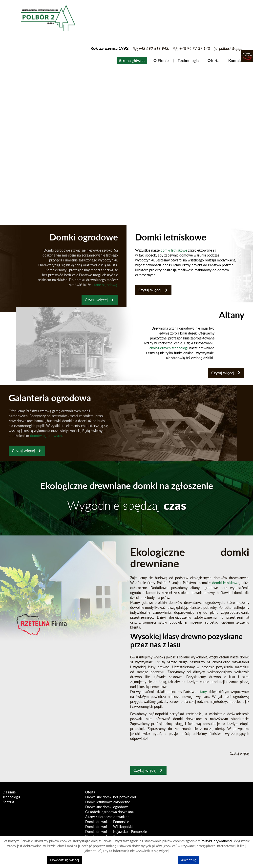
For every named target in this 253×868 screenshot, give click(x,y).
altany (202, 692)
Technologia (188, 60)
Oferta (213, 60)
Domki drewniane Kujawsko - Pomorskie (116, 832)
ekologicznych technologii (169, 348)
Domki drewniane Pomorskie (107, 822)
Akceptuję (189, 860)
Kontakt (235, 60)
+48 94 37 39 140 (195, 48)
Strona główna (132, 60)
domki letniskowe (174, 250)
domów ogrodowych (46, 436)
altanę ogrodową (104, 285)
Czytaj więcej (96, 300)
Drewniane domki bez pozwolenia (111, 797)
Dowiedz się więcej (64, 860)
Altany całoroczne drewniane (107, 817)
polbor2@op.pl (231, 48)
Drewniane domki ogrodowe (107, 807)
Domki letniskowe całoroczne (108, 802)
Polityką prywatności (216, 841)
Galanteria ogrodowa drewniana (109, 812)
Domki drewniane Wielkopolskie (110, 827)
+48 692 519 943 (153, 48)
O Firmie (161, 60)
